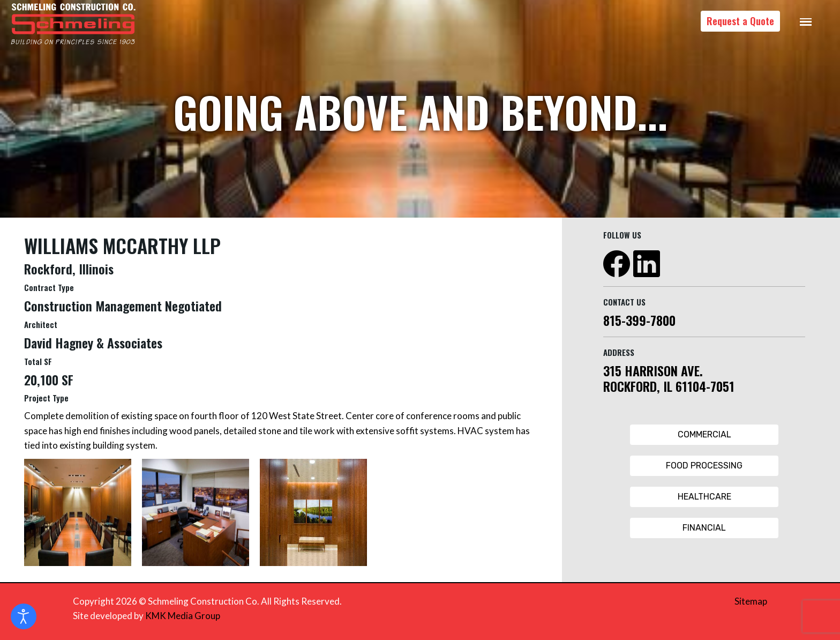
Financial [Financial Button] (704, 528)
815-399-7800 (639, 320)
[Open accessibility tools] (24, 616)
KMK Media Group (183, 616)
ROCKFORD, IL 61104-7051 (669, 386)
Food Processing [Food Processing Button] (704, 466)
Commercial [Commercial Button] (704, 434)
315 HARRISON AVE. (653, 370)
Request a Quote (740, 21)
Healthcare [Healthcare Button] (704, 497)
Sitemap (751, 601)
